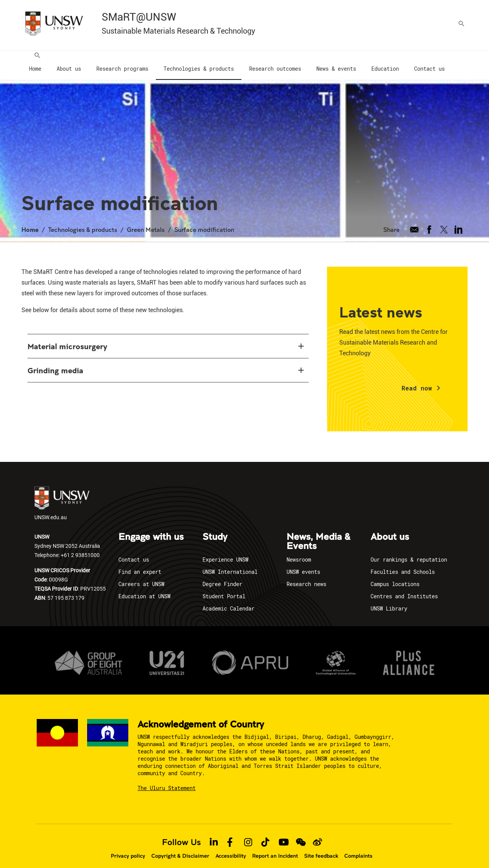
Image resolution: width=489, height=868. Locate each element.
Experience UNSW (225, 552)
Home (30, 222)
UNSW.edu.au (62, 496)
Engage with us (151, 530)
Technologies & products (83, 222)
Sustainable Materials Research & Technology (178, 31)
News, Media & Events (318, 534)
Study (215, 530)
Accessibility (231, 848)
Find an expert (140, 564)
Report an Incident (275, 848)
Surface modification (204, 222)
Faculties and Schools (403, 564)
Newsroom (299, 552)
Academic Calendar (228, 601)
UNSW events (303, 564)
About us (390, 530)
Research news (306, 576)
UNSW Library (389, 601)
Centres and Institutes (404, 589)
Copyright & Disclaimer (180, 848)
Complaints (358, 848)
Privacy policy (128, 848)
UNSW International (230, 564)
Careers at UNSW (141, 576)
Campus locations (395, 576)
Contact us (134, 552)
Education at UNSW (144, 589)
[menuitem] (35, 62)
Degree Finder (222, 576)
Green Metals (146, 222)
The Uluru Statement (167, 780)
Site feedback (321, 848)
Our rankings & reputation (409, 552)
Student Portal (224, 589)
